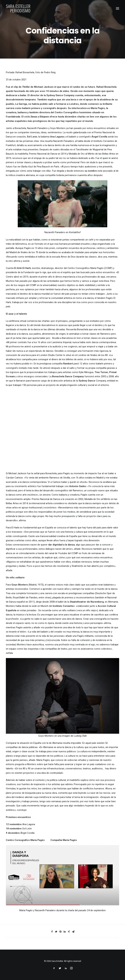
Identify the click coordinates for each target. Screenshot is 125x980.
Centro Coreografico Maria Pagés (25, 840)
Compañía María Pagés (64, 840)
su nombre (91, 171)
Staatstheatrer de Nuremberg (87, 602)
